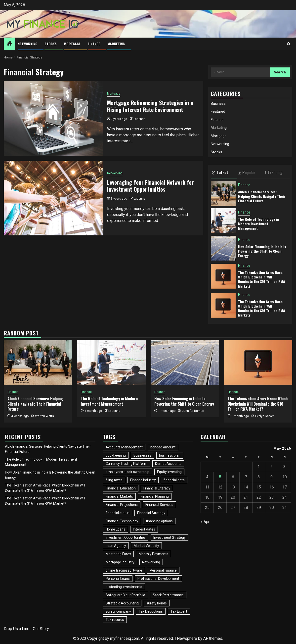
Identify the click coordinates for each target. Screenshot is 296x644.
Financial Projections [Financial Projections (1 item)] (122, 505)
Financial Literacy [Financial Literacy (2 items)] (157, 488)
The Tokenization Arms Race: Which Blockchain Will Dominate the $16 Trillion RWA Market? (262, 279)
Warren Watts (44, 416)
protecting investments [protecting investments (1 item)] (124, 587)
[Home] (9, 44)
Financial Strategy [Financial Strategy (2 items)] (151, 513)
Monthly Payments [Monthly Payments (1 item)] (153, 554)
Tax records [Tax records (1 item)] (115, 620)
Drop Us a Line (17, 629)
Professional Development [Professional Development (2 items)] (158, 579)
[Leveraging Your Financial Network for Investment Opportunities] (54, 198)
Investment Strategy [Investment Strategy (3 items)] (169, 537)
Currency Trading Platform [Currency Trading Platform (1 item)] (127, 464)
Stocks (51, 44)
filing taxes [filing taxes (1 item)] (114, 480)
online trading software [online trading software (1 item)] (124, 570)
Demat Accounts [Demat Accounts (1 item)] (168, 464)
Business (218, 104)
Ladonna (139, 119)
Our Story (41, 629)
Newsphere (187, 638)
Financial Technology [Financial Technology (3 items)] (122, 521)
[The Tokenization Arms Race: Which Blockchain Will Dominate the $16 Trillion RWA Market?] (223, 276)
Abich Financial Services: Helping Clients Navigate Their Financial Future (262, 196)
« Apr (205, 522)
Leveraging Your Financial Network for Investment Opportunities (150, 186)
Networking (27, 44)
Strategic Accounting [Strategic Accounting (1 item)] (122, 603)
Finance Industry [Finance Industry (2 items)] (143, 480)
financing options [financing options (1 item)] (159, 521)
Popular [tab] (247, 172)
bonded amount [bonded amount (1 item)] (163, 447)
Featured (218, 111)
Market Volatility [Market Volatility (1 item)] (146, 546)
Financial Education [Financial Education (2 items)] (121, 488)
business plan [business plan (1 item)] (170, 455)
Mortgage (72, 44)
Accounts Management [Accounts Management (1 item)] (124, 447)
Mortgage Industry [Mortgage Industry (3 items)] (120, 562)
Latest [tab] (220, 172)
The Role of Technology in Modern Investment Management (258, 224)
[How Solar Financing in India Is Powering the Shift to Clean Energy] (223, 248)
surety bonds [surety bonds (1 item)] (157, 603)
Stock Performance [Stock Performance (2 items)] (168, 595)
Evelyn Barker (265, 416)
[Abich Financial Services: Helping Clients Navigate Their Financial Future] (223, 193)
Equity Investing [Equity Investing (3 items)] (169, 472)
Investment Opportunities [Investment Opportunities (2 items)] (126, 537)
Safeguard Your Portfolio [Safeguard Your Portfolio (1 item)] (125, 595)
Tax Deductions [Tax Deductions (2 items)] (151, 611)
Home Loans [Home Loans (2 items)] (115, 529)
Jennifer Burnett (193, 411)
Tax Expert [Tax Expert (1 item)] (179, 611)
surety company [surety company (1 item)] (118, 611)
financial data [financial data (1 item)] (174, 480)
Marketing (116, 44)
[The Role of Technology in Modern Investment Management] (223, 221)
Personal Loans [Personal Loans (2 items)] (118, 579)
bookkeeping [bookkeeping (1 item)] (116, 455)
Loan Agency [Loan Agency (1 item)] (116, 546)
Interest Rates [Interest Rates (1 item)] (144, 529)
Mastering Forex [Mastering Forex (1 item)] (118, 554)
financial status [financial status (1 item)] (118, 513)
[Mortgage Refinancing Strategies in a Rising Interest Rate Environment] (54, 118)
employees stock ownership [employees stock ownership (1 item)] (127, 472)
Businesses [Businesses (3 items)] (142, 455)
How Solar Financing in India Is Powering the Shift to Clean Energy (262, 251)
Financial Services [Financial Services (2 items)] (159, 505)
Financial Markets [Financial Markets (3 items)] (119, 496)
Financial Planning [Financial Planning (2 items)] (155, 496)
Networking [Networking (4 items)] (151, 562)
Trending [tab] (274, 172)
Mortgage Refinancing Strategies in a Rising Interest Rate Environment (150, 106)
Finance (94, 44)
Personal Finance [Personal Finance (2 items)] (163, 570)
